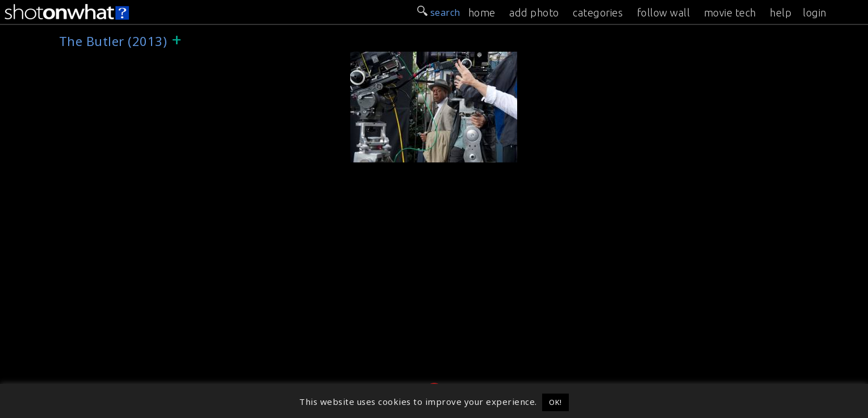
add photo (534, 12)
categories (598, 12)
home (482, 12)
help (781, 12)
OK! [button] (555, 402)
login (815, 12)
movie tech (730, 12)
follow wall (664, 12)
